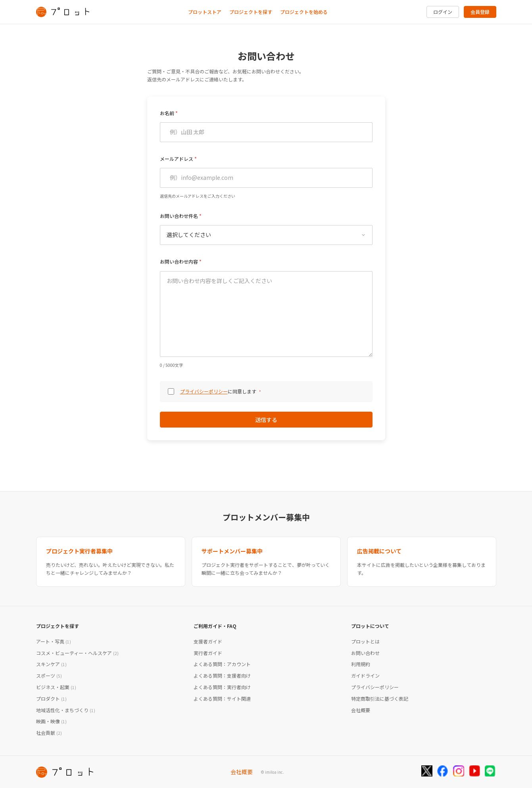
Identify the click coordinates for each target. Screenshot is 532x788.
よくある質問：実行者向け (222, 687)
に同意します (221, 391)
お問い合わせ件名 (179, 216)
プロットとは (365, 641)
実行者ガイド (208, 653)
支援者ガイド (208, 641)
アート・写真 (54, 641)
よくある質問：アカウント (222, 664)
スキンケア (51, 664)
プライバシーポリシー (204, 391)
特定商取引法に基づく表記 (380, 698)
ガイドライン (365, 675)
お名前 (167, 113)
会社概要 (361, 710)
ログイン (443, 12)
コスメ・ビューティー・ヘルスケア (77, 653)
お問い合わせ (365, 653)
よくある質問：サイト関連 (222, 698)
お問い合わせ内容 (179, 261)
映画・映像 (51, 721)
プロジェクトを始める (304, 12)
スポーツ (49, 675)
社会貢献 (49, 733)
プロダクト (51, 698)
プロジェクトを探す (251, 12)
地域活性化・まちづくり (66, 710)
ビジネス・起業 (56, 687)
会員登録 (480, 12)
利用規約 (361, 664)
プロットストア (205, 12)
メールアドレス (177, 159)
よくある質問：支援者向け (222, 675)
